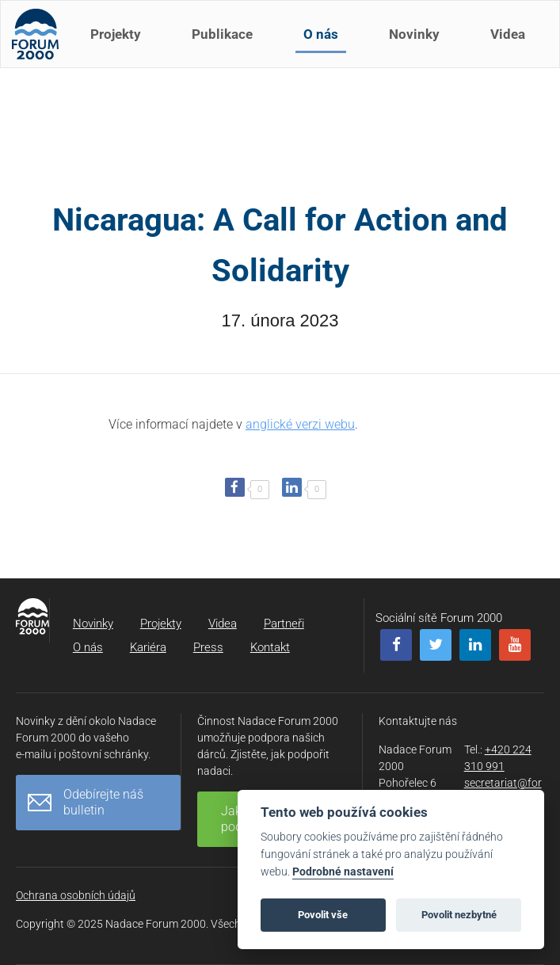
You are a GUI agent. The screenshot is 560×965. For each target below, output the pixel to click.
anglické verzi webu (300, 424)
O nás (326, 46)
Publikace (227, 46)
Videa (512, 46)
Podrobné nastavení (343, 872)
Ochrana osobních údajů (76, 895)
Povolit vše (323, 915)
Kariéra (148, 647)
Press (208, 647)
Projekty (120, 46)
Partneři (284, 624)
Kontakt (270, 647)
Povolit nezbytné (459, 915)
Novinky (419, 46)
